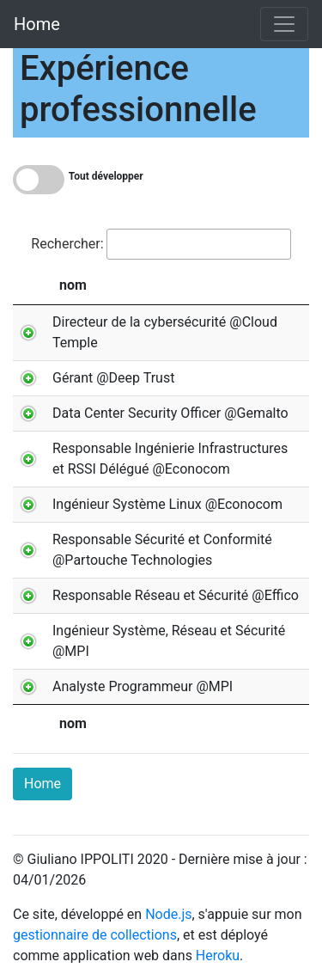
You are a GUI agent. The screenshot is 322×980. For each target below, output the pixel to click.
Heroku (218, 955)
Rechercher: (161, 244)
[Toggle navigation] (284, 24)
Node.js (168, 914)
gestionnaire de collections (95, 935)
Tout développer (106, 176)
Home (37, 24)
